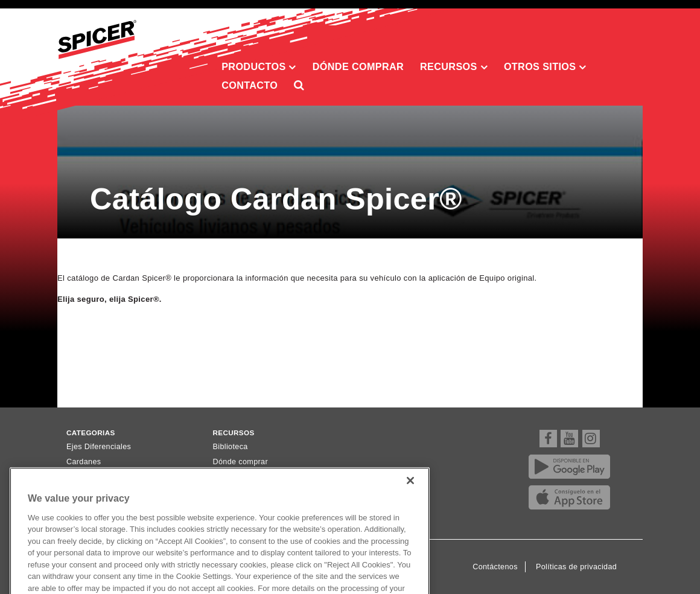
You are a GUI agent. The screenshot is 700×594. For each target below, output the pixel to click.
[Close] (410, 496)
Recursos (454, 67)
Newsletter (232, 477)
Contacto (250, 85)
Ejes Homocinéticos (102, 477)
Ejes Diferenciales (99, 447)
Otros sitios (545, 67)
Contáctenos (495, 567)
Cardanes (84, 462)
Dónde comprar (358, 66)
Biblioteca (231, 447)
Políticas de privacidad (576, 567)
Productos (259, 67)
